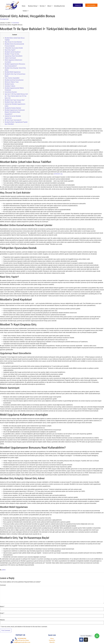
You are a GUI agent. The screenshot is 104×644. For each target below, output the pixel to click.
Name (2, 607)
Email (2, 613)
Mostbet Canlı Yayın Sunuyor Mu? (15, 100)
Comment (3, 585)
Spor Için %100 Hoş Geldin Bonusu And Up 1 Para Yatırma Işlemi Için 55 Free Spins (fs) (16, 96)
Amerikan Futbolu (10, 86)
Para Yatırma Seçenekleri (12, 78)
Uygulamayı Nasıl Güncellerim (14, 56)
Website (2, 620)
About (50, 6)
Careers (25, 11)
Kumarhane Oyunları (11, 92)
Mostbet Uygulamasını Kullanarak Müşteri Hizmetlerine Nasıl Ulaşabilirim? (15, 112)
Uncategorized (4, 19)
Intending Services (59, 6)
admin (4, 570)
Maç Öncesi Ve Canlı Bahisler (13, 42)
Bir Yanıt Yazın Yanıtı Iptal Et (13, 120)
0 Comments (15, 23)
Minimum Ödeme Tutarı (12, 82)
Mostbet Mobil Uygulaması (13, 72)
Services (42, 6)
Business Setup (33, 6)
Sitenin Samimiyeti (10, 58)
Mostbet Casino (9, 84)
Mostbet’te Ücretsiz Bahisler (13, 108)
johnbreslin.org (58, 174)
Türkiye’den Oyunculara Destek (14, 48)
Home (24, 6)
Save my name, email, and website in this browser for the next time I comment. (24, 627)
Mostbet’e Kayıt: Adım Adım (13, 102)
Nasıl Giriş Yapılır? (10, 50)
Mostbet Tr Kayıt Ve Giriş (12, 54)
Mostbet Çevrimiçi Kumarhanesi (14, 80)
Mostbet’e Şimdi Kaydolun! (13, 52)
